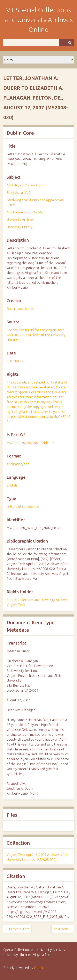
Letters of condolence (23, 507)
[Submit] (70, 43)
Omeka (39, 968)
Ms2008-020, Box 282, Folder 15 (31, 443)
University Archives (20, 220)
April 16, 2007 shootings (24, 185)
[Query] (38, 43)
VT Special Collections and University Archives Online (39, 20)
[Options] (63, 43)
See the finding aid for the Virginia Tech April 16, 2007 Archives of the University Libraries (36, 335)
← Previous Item (17, 929)
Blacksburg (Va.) (18, 193)
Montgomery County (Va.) (25, 212)
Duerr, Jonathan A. (20, 309)
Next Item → (63, 929)
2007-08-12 (15, 361)
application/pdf (18, 464)
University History (20, 227)
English (12, 485)
